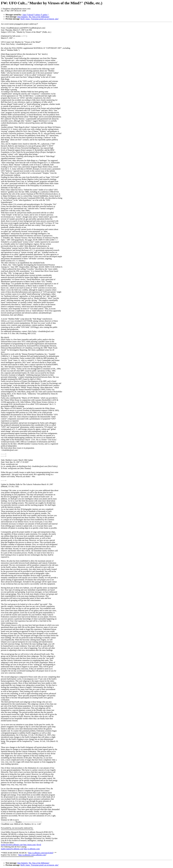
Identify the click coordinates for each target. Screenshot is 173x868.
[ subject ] (38, 15)
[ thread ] (31, 15)
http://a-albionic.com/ (32, 849)
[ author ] (45, 15)
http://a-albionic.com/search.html (41, 853)
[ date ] (25, 15)
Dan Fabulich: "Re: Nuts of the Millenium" (33, 17)
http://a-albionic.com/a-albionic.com (32, 855)
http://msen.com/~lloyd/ (32, 845)
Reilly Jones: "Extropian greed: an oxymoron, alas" (40, 19)
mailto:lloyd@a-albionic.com (12, 845)
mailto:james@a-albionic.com (12, 849)
